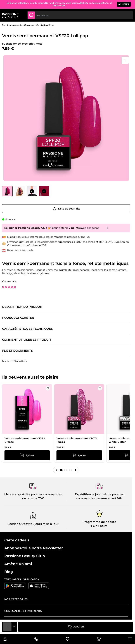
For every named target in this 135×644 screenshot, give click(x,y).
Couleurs (29, 25)
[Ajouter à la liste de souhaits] (66, 209)
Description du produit (22, 307)
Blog (9, 572)
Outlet (24, 524)
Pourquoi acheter (18, 318)
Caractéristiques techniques (27, 329)
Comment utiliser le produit (27, 340)
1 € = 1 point (99, 526)
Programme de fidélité (99, 522)
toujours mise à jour (44, 524)
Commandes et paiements (23, 611)
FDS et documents (17, 351)
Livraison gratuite (17, 494)
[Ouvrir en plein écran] (125, 60)
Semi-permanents (12, 25)
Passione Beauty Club (25, 556)
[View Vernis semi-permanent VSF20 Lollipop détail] (20, 191)
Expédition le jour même (93, 494)
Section (13, 524)
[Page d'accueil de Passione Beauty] (10, 15)
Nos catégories (16, 599)
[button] (57, 470)
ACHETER (124, 4)
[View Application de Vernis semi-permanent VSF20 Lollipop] (32, 191)
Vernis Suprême (45, 25)
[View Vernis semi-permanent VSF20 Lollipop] (7, 191)
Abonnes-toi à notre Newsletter (34, 548)
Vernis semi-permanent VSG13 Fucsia (77, 440)
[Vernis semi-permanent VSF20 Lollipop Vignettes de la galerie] (26, 191)
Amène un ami (18, 564)
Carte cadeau (17, 540)
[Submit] (31, 15)
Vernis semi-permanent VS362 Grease (25, 440)
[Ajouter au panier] (76, 627)
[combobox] (80, 15)
